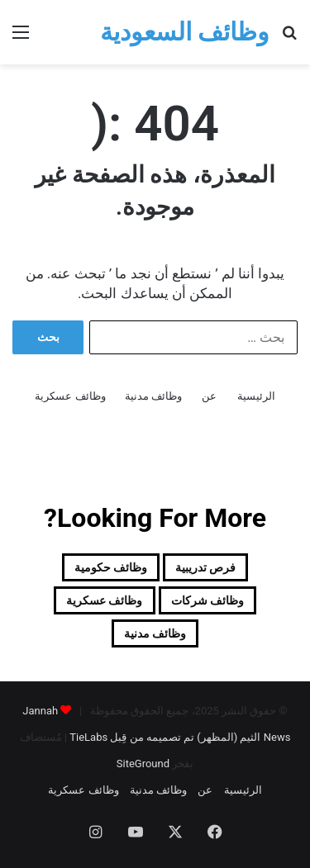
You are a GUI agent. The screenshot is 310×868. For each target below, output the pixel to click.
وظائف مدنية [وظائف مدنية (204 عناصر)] (155, 633)
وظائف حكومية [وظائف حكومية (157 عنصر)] (111, 567)
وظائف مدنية (153, 396)
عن (209, 396)
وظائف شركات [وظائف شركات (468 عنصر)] (207, 600)
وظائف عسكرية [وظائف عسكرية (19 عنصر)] (104, 600)
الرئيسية (256, 396)
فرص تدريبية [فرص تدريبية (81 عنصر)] (205, 567)
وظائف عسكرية (70, 396)
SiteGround (143, 764)
